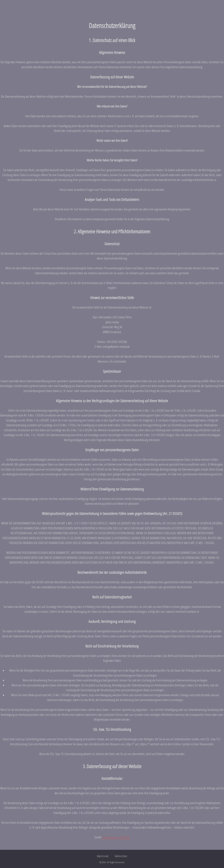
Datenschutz (121, 856)
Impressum (103, 856)
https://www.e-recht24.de (116, 837)
